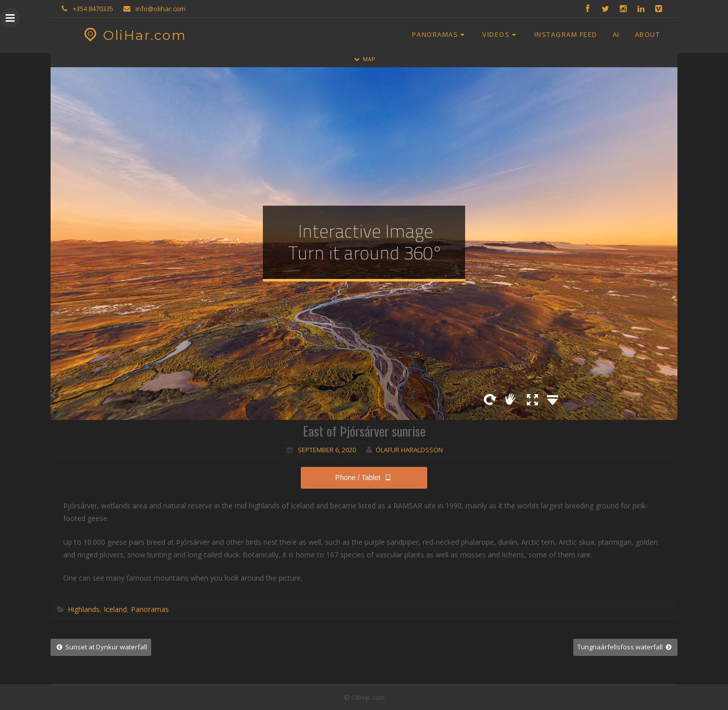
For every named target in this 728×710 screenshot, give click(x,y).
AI (616, 34)
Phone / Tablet (364, 478)
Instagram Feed (566, 34)
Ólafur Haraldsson (409, 450)
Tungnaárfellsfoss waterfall (625, 647)
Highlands (84, 609)
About (648, 34)
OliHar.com (134, 35)
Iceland (115, 609)
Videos (500, 34)
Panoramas (440, 34)
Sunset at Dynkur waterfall (101, 647)
